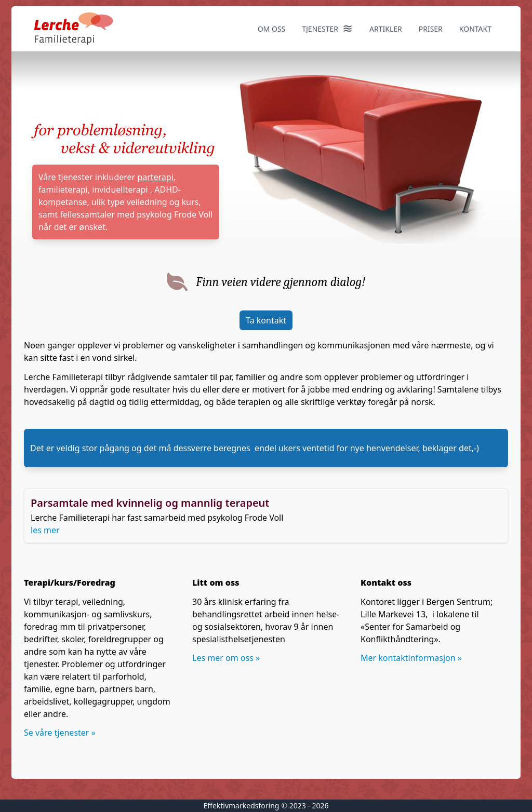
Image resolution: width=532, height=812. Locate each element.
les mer (45, 530)
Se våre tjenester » (60, 733)
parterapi (155, 177)
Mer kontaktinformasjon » (411, 658)
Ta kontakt (266, 320)
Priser (431, 29)
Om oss (272, 29)
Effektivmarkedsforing (241, 806)
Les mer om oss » (226, 658)
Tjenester (327, 28)
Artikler (386, 29)
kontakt (475, 29)
